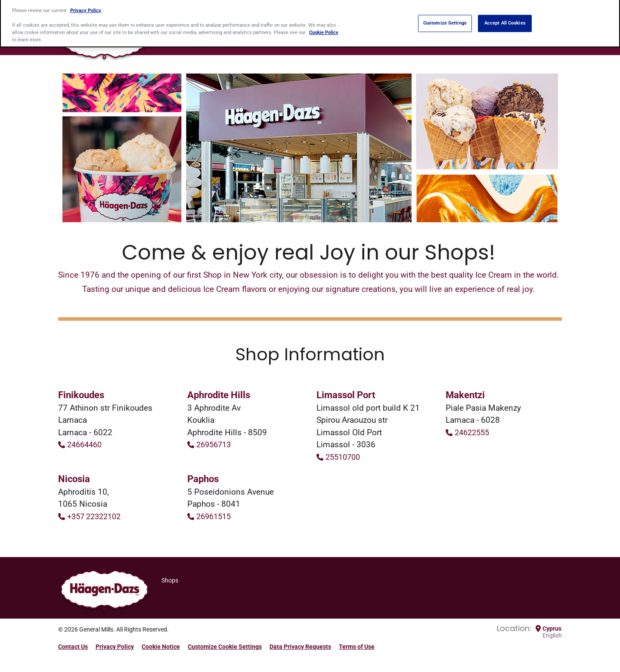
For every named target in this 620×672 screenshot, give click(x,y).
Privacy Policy (86, 8)
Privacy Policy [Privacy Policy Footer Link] (115, 647)
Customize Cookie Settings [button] (225, 647)
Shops (170, 580)
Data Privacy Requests (300, 647)
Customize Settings (445, 21)
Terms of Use (357, 647)
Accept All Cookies (505, 21)
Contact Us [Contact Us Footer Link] (73, 647)
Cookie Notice (161, 647)
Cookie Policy (324, 30)
